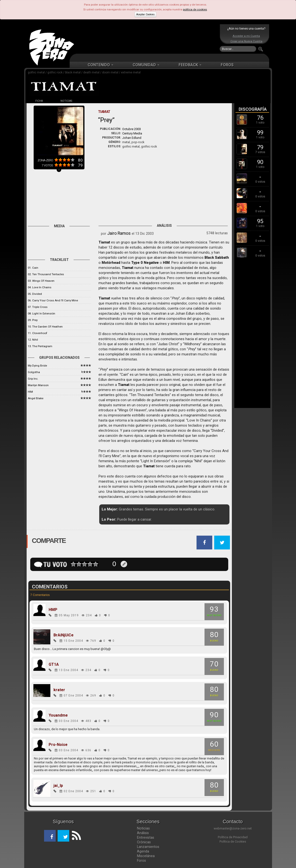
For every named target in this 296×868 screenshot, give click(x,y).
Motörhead (111, 263)
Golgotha (34, 372)
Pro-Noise (58, 745)
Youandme (58, 715)
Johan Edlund (132, 138)
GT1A (54, 665)
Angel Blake (36, 398)
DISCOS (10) (93, 101)
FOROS (227, 65)
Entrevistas (146, 837)
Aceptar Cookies (145, 14)
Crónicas (144, 842)
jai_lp (58, 786)
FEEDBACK (190, 65)
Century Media (132, 133)
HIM (30, 392)
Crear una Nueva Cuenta (246, 41)
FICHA (39, 101)
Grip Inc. (33, 379)
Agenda (143, 851)
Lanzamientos (148, 847)
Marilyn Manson (38, 385)
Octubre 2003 (132, 129)
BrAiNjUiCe (64, 635)
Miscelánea (146, 856)
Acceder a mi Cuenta (246, 36)
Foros (141, 860)
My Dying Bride (37, 366)
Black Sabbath (217, 258)
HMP (53, 610)
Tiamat (104, 242)
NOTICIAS (66, 101)
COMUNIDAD (146, 65)
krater (59, 690)
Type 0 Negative (145, 263)
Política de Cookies (233, 841)
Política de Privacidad (233, 837)
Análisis (143, 833)
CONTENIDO (100, 65)
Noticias (143, 828)
